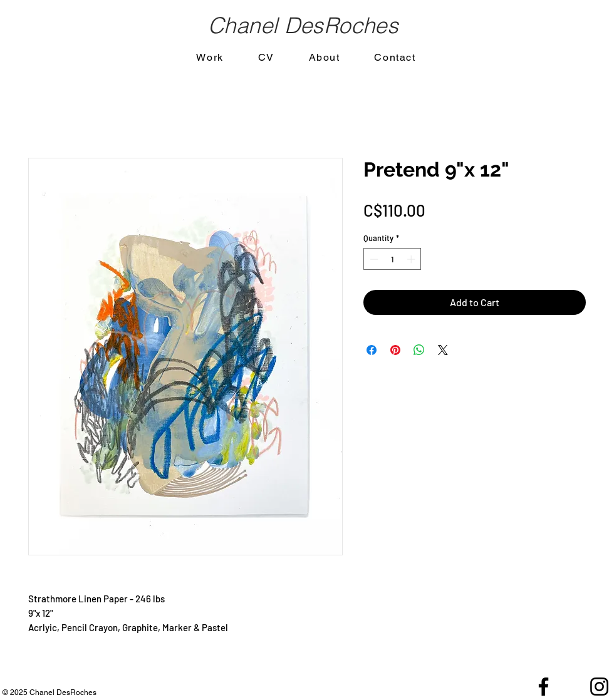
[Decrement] (373, 259)
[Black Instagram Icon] (599, 687)
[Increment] (412, 259)
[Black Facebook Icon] (544, 687)
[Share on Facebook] (372, 350)
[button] (210, 58)
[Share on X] (443, 350)
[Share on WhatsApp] (419, 350)
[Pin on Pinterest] (395, 350)
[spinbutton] (393, 259)
